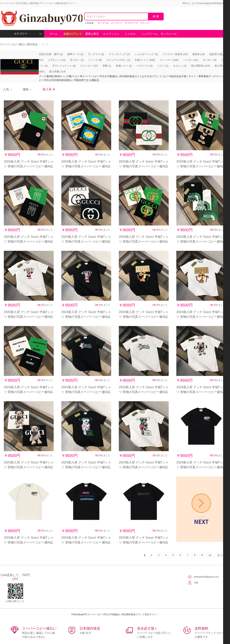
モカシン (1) (180, 66)
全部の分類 (46, 54)
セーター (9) (210, 60)
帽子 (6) (58, 54)
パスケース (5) (145, 66)
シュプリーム (149, 34)
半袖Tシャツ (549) (145, 60)
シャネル (130, 34)
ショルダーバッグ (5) (146, 54)
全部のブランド (73, 34)
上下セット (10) (57, 60)
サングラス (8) (96, 54)
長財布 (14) (199, 54)
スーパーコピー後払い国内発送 (19, 44)
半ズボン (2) (77, 60)
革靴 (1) (107, 66)
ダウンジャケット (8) (64, 66)
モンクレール (169, 34)
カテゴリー (28, 34)
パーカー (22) (191, 60)
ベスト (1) (163, 66)
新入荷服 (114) (58, 71)
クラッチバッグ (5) (119, 54)
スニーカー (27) (89, 66)
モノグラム (103, 23)
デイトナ (145, 23)
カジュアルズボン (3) (118, 60)
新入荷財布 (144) (201, 66)
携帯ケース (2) (75, 54)
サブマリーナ (131, 23)
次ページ (223, 555)
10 (210, 555)
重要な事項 (92, 34)
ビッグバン (117, 23)
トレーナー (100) (169, 60)
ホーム (54, 34)
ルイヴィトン (111, 34)
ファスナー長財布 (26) (175, 54)
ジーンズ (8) (95, 60)
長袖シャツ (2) (124, 66)
